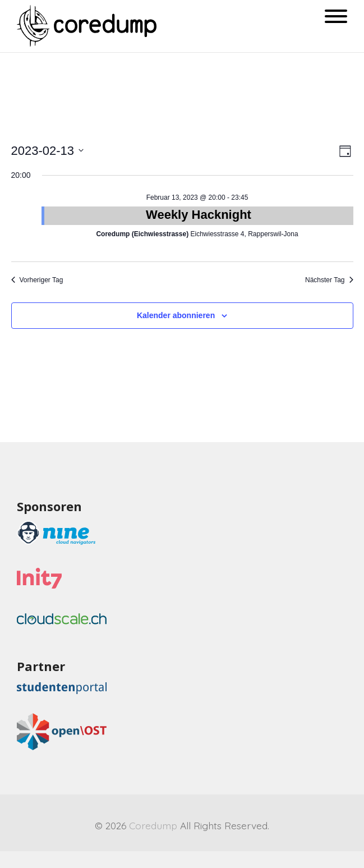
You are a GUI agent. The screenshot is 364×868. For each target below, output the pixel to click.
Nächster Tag (329, 280)
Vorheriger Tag (37, 280)
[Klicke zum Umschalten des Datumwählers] (48, 151)
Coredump (153, 825)
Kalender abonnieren (176, 315)
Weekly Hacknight (199, 215)
